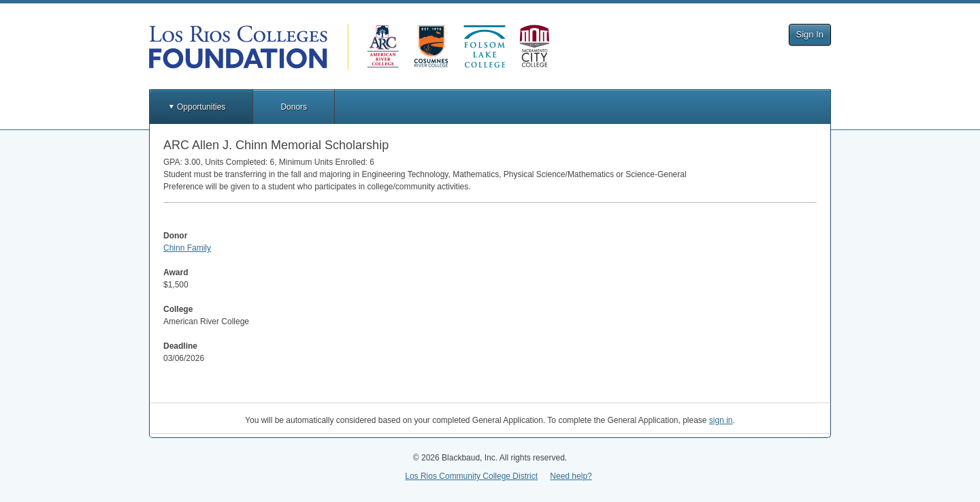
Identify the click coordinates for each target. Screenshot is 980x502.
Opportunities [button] (201, 107)
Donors (294, 107)
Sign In (810, 34)
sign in (721, 420)
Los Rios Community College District (471, 476)
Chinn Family (187, 248)
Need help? (571, 476)
